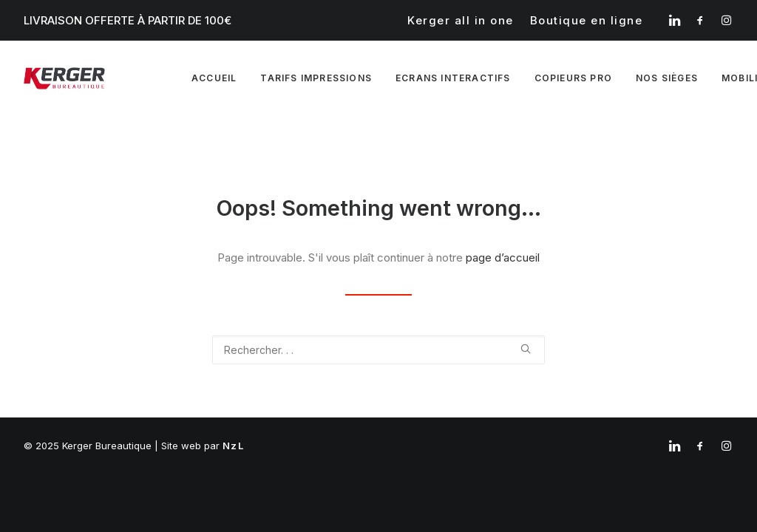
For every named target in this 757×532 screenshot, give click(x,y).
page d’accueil (503, 258)
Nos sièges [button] (667, 78)
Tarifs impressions (316, 78)
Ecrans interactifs (453, 78)
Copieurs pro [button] (573, 78)
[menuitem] (461, 20)
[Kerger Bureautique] (64, 78)
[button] (675, 20)
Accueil (214, 78)
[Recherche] (378, 350)
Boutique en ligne (587, 20)
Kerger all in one (461, 20)
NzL (233, 446)
